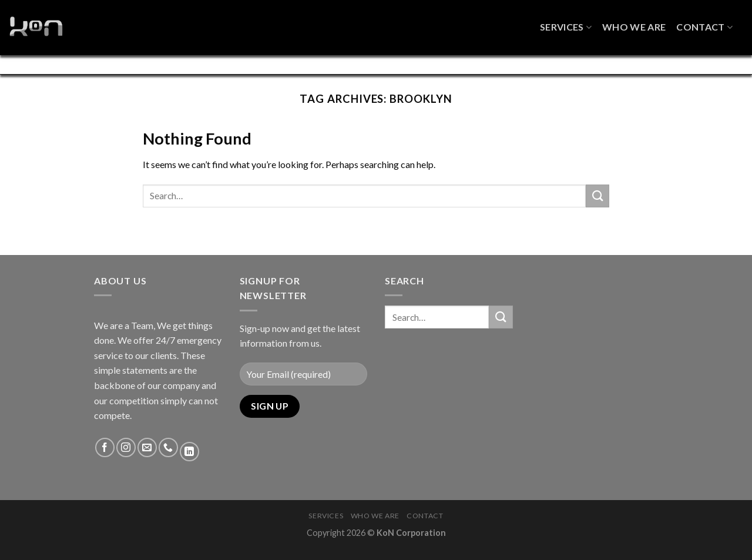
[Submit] (597, 208)
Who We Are (634, 22)
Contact (704, 22)
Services (566, 22)
